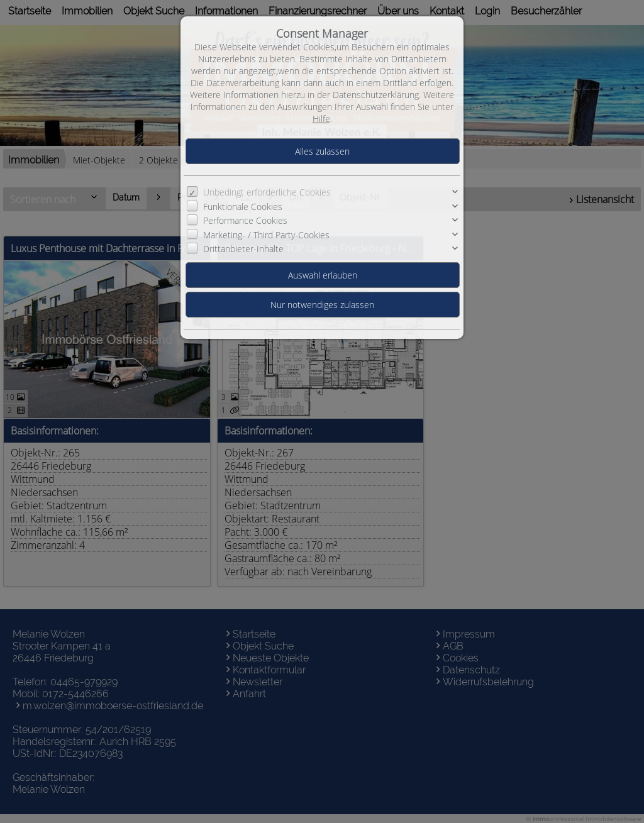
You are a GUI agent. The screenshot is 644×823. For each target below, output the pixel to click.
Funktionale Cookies (243, 207)
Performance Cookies (245, 220)
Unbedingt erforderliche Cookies (267, 192)
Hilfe (321, 119)
